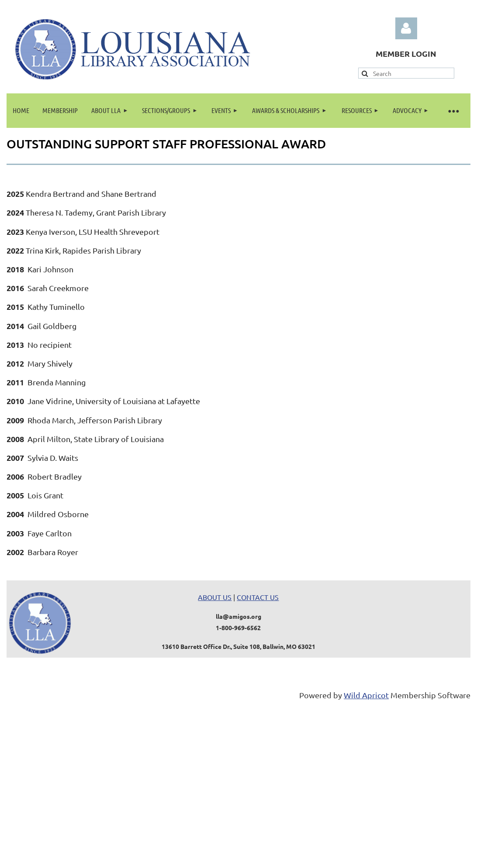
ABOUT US (215, 597)
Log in (406, 28)
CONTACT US (258, 597)
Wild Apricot (366, 695)
